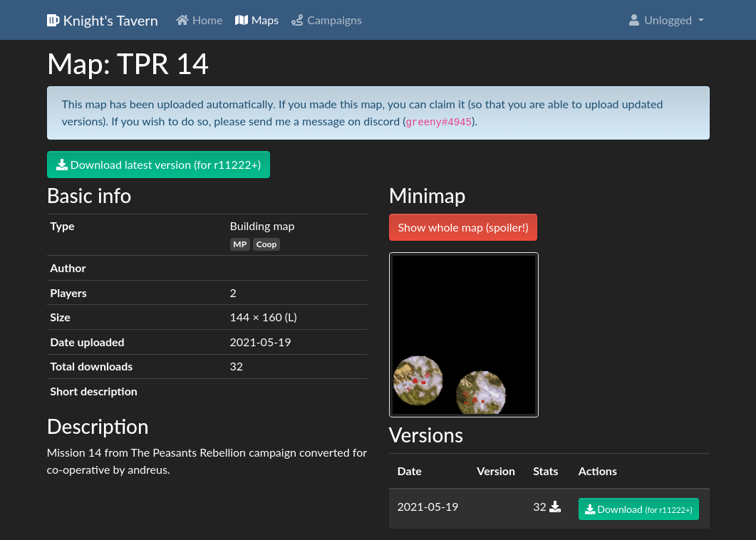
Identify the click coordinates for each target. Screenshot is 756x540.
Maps (257, 20)
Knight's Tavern (103, 20)
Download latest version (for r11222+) (159, 164)
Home (199, 20)
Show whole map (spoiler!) (464, 227)
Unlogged (661, 20)
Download (639, 509)
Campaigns (326, 20)
